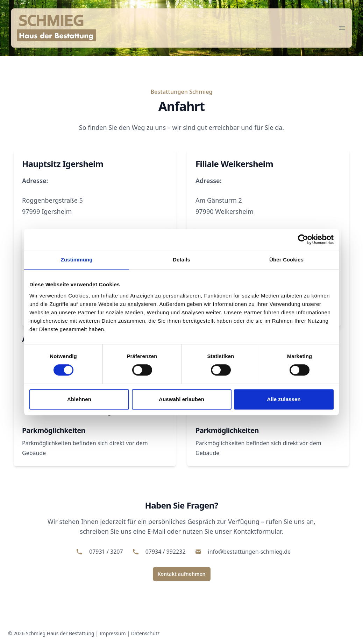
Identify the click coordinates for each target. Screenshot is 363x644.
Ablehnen (79, 399)
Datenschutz (145, 633)
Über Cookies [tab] (286, 260)
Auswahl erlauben (181, 399)
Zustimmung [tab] (77, 260)
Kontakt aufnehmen (182, 574)
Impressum (113, 633)
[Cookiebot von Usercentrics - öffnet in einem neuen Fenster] (303, 239)
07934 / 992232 (166, 552)
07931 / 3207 (106, 552)
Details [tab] (181, 260)
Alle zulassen (284, 399)
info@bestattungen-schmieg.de (249, 552)
